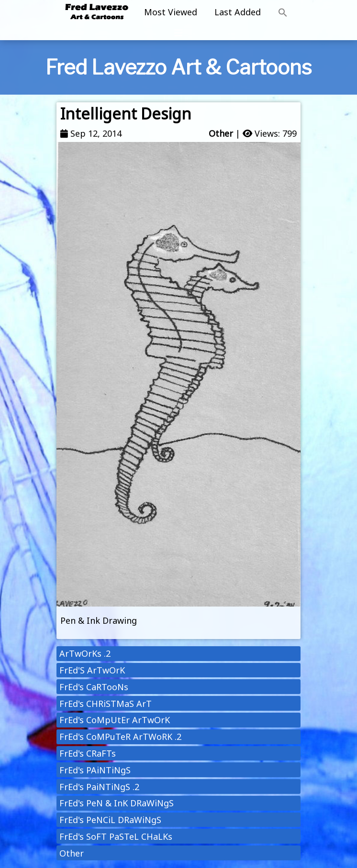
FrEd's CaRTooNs (94, 687)
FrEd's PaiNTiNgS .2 (99, 787)
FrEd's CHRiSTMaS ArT (106, 704)
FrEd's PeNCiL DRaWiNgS (110, 820)
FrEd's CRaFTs (88, 753)
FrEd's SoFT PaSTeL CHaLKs (116, 836)
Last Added (238, 12)
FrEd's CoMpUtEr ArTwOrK (115, 720)
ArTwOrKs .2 (85, 653)
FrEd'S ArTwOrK (92, 670)
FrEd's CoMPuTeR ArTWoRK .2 (120, 737)
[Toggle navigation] (178, 33)
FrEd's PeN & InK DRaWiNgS (117, 803)
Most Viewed (171, 12)
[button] (283, 13)
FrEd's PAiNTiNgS (95, 770)
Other (221, 133)
